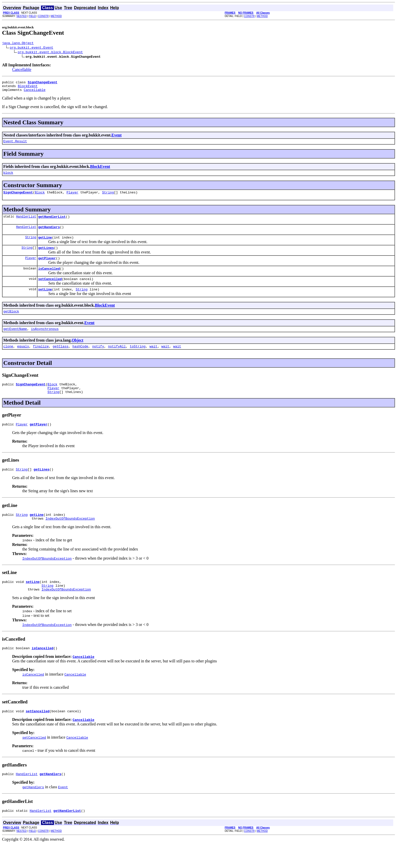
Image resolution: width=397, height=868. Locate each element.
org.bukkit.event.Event (32, 48)
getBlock (11, 323)
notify (98, 360)
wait (153, 360)
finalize (41, 360)
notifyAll (117, 360)
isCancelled (49, 278)
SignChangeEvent (18, 198)
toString (137, 360)
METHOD (56, 16)
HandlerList (26, 222)
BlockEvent (28, 88)
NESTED (22, 16)
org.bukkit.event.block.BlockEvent (50, 53)
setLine (45, 301)
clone (8, 360)
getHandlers (49, 234)
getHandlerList (52, 223)
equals (23, 360)
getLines (46, 256)
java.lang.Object (18, 44)
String (108, 198)
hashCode (80, 360)
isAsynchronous (45, 342)
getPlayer (47, 267)
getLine (45, 245)
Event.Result (15, 145)
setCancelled (50, 289)
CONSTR (43, 16)
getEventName (15, 342)
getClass (61, 360)
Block (40, 198)
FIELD (32, 16)
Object (77, 353)
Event (116, 138)
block (8, 177)
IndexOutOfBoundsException (70, 537)
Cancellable (22, 70)
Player (73, 198)
